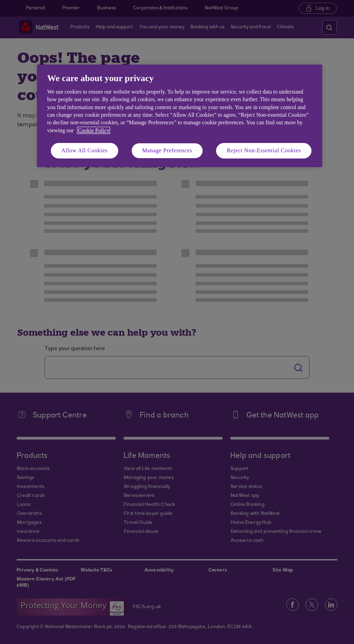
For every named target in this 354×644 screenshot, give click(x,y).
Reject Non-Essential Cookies (264, 150)
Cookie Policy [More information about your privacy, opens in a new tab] (94, 130)
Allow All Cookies (85, 150)
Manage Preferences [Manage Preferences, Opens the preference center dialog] (167, 150)
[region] (180, 116)
